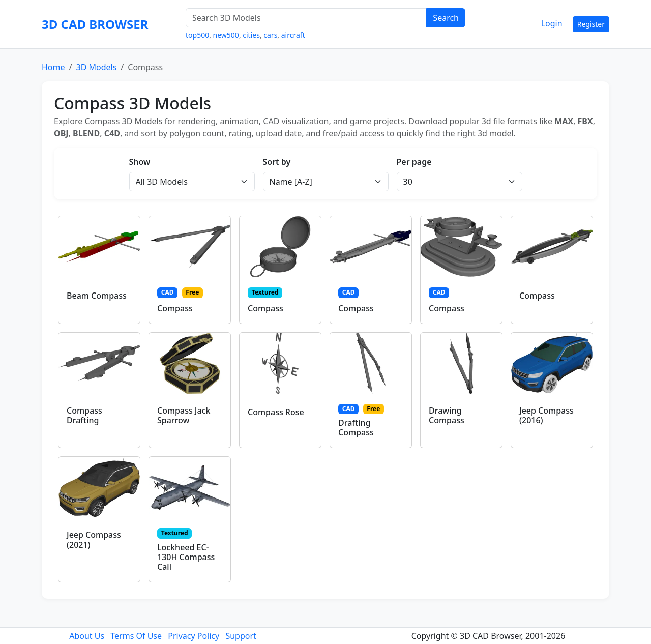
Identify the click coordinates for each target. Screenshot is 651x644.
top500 (197, 35)
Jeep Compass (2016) (546, 415)
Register (591, 24)
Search (446, 18)
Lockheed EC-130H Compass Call (186, 557)
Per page (414, 162)
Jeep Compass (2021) (94, 539)
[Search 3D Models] (306, 18)
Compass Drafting (84, 415)
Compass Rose (276, 412)
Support (241, 636)
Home (53, 67)
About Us (87, 636)
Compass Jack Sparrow (184, 415)
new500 (226, 35)
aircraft (293, 35)
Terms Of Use (136, 636)
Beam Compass (97, 296)
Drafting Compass (356, 428)
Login (552, 23)
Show (140, 162)
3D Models (96, 67)
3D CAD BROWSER (95, 24)
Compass (175, 308)
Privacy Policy (194, 636)
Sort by (277, 162)
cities (251, 35)
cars (270, 35)
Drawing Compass (447, 415)
